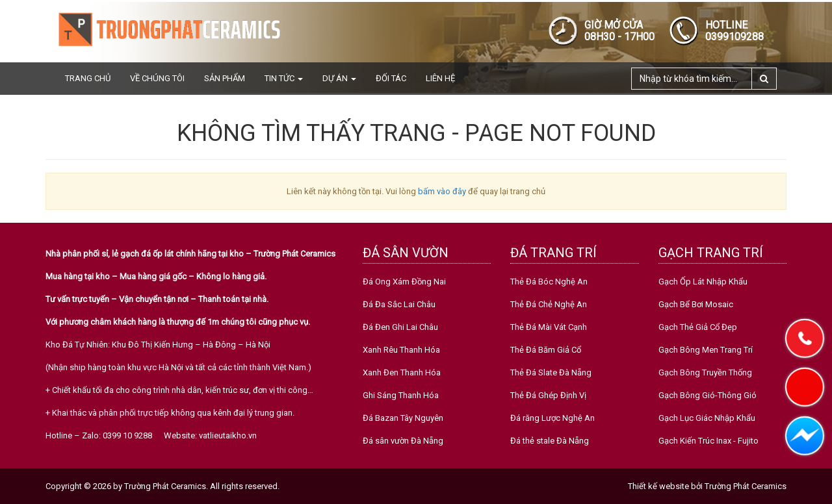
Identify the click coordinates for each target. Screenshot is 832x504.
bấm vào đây (442, 191)
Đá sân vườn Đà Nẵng (403, 441)
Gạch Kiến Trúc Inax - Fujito (708, 441)
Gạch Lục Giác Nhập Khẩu (707, 418)
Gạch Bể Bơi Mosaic (696, 304)
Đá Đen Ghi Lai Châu (400, 327)
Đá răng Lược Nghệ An (552, 418)
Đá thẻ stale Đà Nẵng (550, 441)
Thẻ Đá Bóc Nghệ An (549, 282)
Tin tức (284, 78)
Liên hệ (440, 78)
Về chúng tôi (157, 78)
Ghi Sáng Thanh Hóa (401, 395)
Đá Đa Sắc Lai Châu (399, 304)
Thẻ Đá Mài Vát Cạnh (549, 327)
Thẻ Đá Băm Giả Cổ (546, 350)
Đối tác (391, 78)
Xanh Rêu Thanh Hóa (401, 350)
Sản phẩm (225, 78)
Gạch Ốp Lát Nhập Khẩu (703, 282)
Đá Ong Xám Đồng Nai (404, 282)
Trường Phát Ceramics (746, 486)
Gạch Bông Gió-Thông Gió (708, 395)
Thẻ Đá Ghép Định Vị (548, 395)
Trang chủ (88, 78)
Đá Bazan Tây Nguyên (403, 418)
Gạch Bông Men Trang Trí (706, 350)
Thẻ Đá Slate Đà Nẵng (551, 372)
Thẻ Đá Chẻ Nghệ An (549, 304)
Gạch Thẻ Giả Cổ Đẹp (698, 327)
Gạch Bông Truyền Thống (705, 372)
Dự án (339, 78)
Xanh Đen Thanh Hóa (402, 372)
